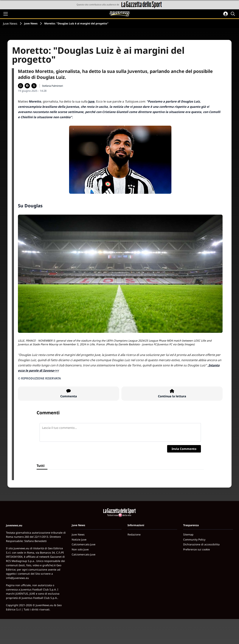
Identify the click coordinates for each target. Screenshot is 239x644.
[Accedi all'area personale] (226, 14)
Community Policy (194, 539)
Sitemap (188, 534)
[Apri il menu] (6, 14)
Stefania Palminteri (52, 86)
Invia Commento (184, 449)
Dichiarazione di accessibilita (201, 544)
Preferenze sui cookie (197, 549)
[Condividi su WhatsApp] (21, 86)
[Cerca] (233, 14)
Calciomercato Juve (84, 544)
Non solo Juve (80, 549)
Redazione (134, 534)
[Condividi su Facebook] (27, 86)
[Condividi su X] (34, 86)
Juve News (10, 23)
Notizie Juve (79, 539)
